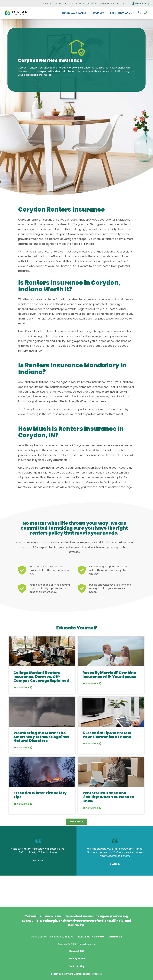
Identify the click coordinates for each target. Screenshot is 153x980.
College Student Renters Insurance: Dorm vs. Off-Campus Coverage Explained (41, 677)
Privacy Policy (77, 959)
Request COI (76, 951)
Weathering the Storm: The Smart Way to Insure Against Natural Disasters (41, 737)
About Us (48, 3)
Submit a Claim (107, 3)
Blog (58, 3)
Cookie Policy (76, 966)
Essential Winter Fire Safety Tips (40, 795)
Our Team (69, 3)
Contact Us (123, 3)
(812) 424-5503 (95, 937)
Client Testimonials (86, 3)
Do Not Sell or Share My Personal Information (76, 974)
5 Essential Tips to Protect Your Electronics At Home (107, 735)
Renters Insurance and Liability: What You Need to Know (108, 797)
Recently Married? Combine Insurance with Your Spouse (109, 675)
